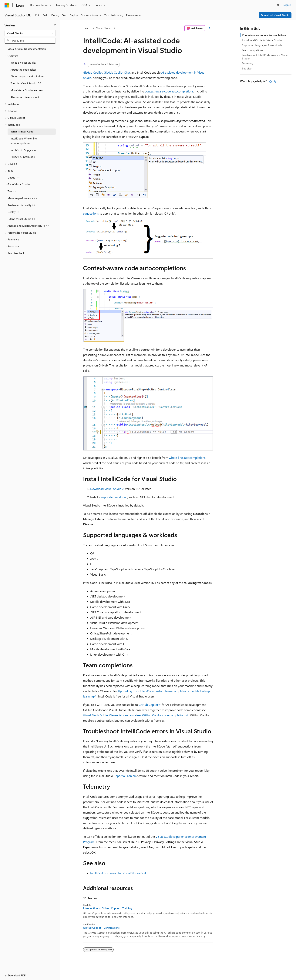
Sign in (288, 5)
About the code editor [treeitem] (23, 70)
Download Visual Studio (275, 15)
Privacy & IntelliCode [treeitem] (23, 157)
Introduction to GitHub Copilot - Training (108, 908)
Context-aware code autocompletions (264, 35)
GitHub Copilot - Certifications (101, 928)
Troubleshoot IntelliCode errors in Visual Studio (265, 57)
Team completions (252, 50)
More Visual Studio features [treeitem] (27, 90)
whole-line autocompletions (187, 458)
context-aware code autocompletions (169, 91)
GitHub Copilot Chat (117, 72)
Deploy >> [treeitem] (14, 212)
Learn (87, 28)
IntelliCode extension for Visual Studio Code (119, 873)
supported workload (114, 497)
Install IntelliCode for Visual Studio (262, 40)
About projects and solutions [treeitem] (27, 76)
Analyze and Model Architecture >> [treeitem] (28, 226)
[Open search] (278, 5)
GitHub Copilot (93, 72)
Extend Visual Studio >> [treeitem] (22, 219)
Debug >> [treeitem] (14, 177)
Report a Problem (125, 776)
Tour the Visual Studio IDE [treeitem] (26, 83)
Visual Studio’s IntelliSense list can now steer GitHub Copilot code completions (134, 715)
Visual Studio (104, 28)
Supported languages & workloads (262, 45)
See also (247, 68)
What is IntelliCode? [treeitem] (22, 131)
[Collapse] (55, 25)
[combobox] (30, 33)
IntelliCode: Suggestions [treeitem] (24, 150)
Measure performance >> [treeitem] (23, 198)
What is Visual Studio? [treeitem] (23, 63)
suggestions (91, 213)
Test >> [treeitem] (12, 191)
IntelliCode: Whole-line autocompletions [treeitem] (24, 141)
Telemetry (248, 63)
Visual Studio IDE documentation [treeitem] (27, 49)
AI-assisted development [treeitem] (25, 97)
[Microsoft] (7, 5)
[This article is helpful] (271, 81)
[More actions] (210, 28)
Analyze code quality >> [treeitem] (22, 205)
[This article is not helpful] (275, 81)
